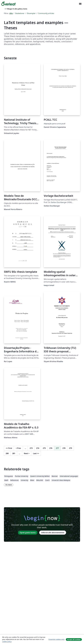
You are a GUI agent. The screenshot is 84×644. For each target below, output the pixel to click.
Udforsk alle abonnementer (53, 533)
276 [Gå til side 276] (51, 448)
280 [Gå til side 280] (7, 453)
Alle (11, 13)
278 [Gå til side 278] (64, 448)
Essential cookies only (56, 639)
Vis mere (9, 485)
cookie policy (7, 642)
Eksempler (31, 13)
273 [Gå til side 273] (31, 448)
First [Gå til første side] (9, 448)
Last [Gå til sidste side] (36, 453)
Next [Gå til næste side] (27, 453)
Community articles (46, 13)
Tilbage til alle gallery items (16, 9)
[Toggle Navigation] (80, 4)
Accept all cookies (74, 639)
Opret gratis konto (28, 533)
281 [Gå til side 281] (14, 453)
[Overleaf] (8, 4)
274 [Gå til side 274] (38, 448)
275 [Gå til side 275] (44, 448)
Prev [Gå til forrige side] (18, 448)
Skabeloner (20, 13)
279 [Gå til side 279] (70, 448)
